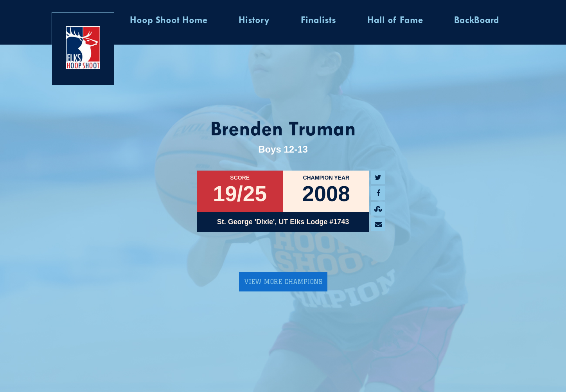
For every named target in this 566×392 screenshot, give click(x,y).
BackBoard (477, 21)
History (254, 21)
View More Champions (283, 282)
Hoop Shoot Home (169, 21)
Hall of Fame (395, 21)
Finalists (318, 21)
